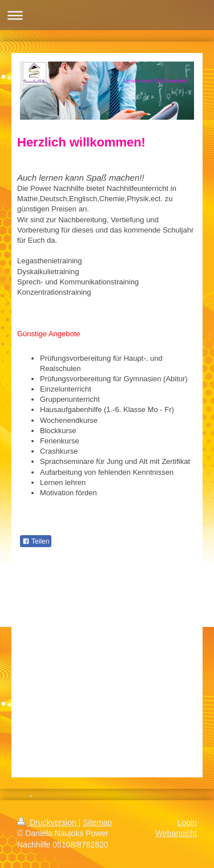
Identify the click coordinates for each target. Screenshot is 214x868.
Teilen (36, 541)
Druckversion (48, 822)
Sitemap (97, 822)
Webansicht (176, 833)
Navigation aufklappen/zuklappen (107, 15)
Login (187, 822)
